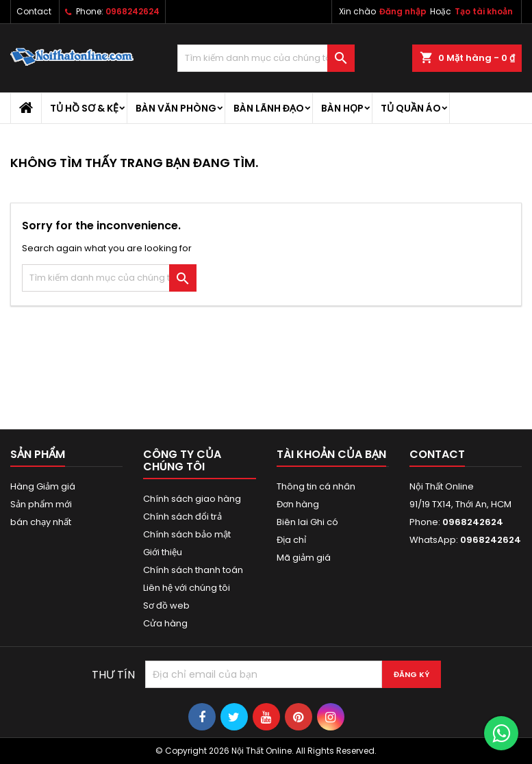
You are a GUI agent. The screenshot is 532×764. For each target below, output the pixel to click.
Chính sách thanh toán (193, 570)
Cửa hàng (165, 623)
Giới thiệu (163, 552)
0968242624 (132, 11)
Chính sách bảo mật (187, 534)
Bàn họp (342, 108)
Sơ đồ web (166, 606)
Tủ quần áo (411, 108)
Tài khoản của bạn (331, 454)
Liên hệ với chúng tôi (187, 588)
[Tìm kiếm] (266, 58)
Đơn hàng (298, 504)
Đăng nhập (403, 11)
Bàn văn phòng (176, 108)
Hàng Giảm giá (43, 486)
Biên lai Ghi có (307, 522)
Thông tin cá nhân (316, 486)
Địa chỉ (291, 540)
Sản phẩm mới (41, 504)
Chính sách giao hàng (192, 499)
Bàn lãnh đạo (269, 108)
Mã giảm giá (304, 558)
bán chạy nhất (41, 522)
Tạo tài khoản (484, 11)
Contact (34, 11)
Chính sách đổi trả (182, 517)
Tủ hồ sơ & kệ (84, 108)
